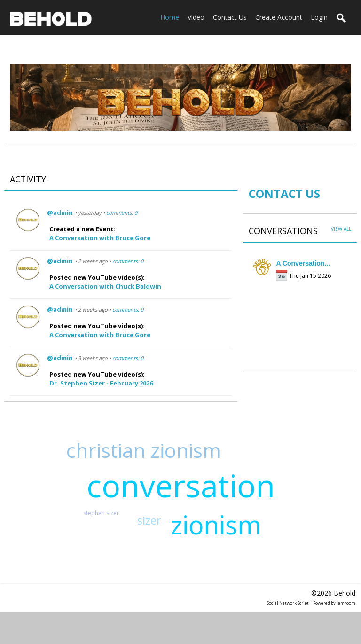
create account (279, 17)
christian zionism (144, 450)
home (170, 17)
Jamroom (346, 603)
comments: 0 (122, 213)
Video (196, 17)
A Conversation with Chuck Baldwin (105, 286)
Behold (345, 593)
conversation (181, 485)
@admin (60, 212)
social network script (288, 603)
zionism (216, 525)
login (319, 17)
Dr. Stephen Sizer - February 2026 (101, 383)
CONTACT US (284, 193)
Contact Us (230, 17)
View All (341, 229)
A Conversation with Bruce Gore (100, 238)
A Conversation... (303, 263)
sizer (149, 520)
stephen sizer (101, 513)
